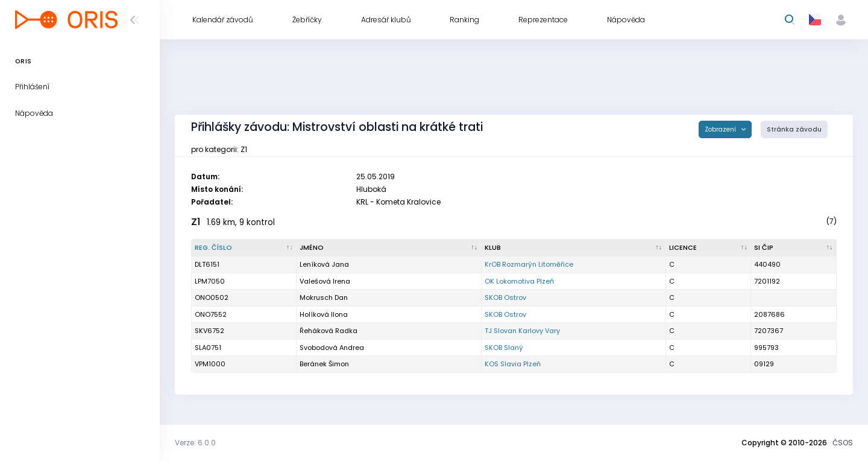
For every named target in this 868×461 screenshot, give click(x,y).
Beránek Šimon (324, 364)
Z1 (196, 222)
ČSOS (843, 443)
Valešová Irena (325, 281)
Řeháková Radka (329, 331)
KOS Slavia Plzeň (513, 364)
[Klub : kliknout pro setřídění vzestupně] (574, 248)
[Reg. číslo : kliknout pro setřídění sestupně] (244, 248)
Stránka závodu (794, 129)
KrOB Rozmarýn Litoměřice (529, 264)
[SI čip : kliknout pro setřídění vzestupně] (794, 248)
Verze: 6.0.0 (195, 443)
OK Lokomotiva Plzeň (519, 281)
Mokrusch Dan (324, 297)
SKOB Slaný (504, 348)
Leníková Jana (324, 264)
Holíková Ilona (324, 314)
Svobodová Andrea (332, 348)
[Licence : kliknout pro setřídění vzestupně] (709, 248)
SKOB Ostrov (505, 297)
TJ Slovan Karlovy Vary (522, 331)
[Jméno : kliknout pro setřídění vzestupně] (389, 248)
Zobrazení (721, 129)
